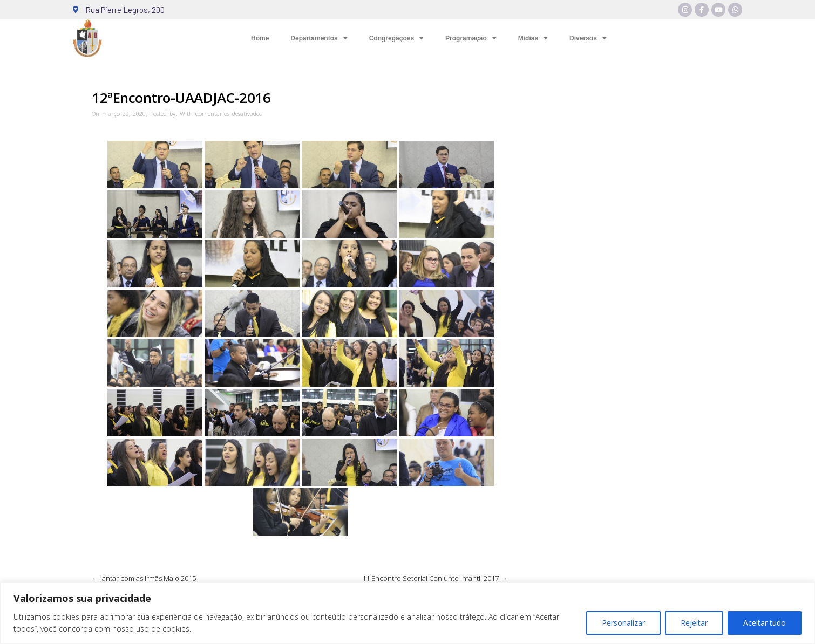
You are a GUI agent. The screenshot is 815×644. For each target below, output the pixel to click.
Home (260, 38)
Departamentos (319, 38)
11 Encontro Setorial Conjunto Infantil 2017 (430, 578)
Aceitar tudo (765, 623)
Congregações (396, 38)
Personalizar (623, 623)
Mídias (533, 38)
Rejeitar (694, 623)
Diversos (588, 38)
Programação (471, 38)
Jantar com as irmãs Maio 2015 (148, 578)
